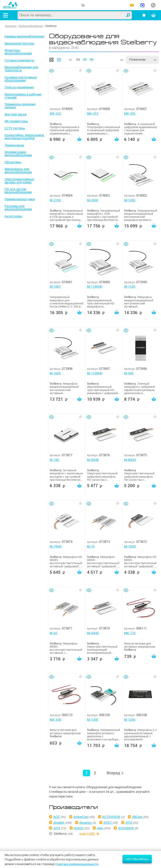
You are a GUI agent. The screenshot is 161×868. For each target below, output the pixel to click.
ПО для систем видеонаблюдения (18, 191)
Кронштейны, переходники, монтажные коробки (25, 137)
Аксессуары (13, 216)
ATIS (57, 828)
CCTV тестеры (15, 128)
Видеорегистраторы (19, 43)
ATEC (134, 822)
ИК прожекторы (16, 121)
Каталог (11, 26)
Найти (125, 15)
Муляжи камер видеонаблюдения (18, 154)
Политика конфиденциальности (79, 864)
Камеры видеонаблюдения (24, 36)
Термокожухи (14, 145)
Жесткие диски (16, 114)
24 (78, 59)
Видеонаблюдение (32, 26)
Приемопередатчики (20, 199)
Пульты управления (19, 87)
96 (92, 59)
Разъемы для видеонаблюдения (18, 208)
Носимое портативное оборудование (21, 79)
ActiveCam (82, 817)
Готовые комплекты (19, 60)
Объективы (13, 162)
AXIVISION (62, 834)
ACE (57, 817)
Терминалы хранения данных (20, 106)
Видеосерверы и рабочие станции (23, 96)
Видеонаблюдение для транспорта (21, 69)
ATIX (78, 828)
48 (85, 59)
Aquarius (111, 822)
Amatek (84, 822)
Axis (122, 828)
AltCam (59, 822)
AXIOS (100, 828)
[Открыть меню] (6, 15)
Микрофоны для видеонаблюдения (18, 171)
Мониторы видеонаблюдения (18, 52)
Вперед (113, 773)
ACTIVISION (113, 817)
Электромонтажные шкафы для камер (19, 181)
